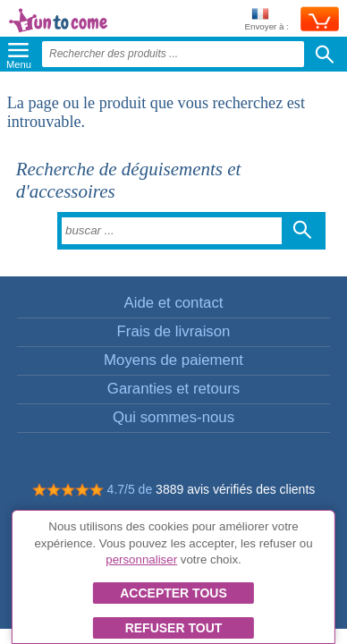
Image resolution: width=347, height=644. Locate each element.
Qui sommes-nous (173, 417)
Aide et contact (173, 303)
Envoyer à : (267, 20)
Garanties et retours (173, 389)
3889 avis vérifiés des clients (235, 489)
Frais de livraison (174, 331)
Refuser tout (174, 628)
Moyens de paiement (173, 360)
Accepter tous (173, 593)
